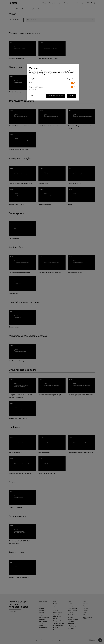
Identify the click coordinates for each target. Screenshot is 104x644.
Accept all (71, 96)
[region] (53, 82)
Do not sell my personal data (56, 96)
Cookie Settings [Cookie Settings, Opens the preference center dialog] (34, 90)
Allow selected (35, 96)
